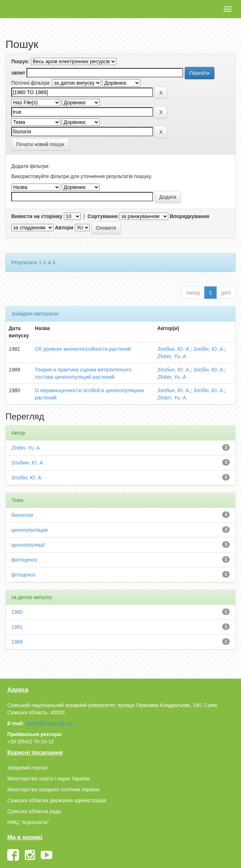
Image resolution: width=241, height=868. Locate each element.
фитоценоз (24, 560)
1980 (17, 612)
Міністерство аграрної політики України (53, 789)
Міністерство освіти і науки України (49, 779)
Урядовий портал (27, 768)
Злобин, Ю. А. (174, 349)
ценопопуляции (29, 530)
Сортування (103, 216)
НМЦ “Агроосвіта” (28, 822)
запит (18, 73)
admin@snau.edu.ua (49, 723)
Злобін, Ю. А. (209, 349)
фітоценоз (23, 575)
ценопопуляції (28, 545)
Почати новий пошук (40, 144)
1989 (17, 642)
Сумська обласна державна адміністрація (57, 800)
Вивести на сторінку (37, 216)
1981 (17, 627)
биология (22, 515)
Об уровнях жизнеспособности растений (83, 349)
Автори (64, 228)
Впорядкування (190, 216)
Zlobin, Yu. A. (172, 356)
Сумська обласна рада (34, 811)
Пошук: (20, 61)
